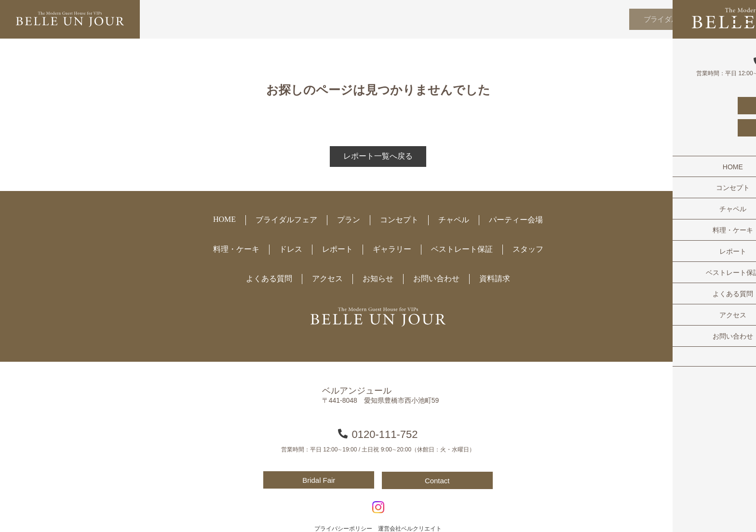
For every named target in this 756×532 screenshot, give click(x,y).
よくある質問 (269, 279)
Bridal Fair (318, 480)
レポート (337, 249)
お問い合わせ (436, 279)
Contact (438, 480)
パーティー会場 (516, 220)
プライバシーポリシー (343, 528)
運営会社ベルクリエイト (410, 528)
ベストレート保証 (462, 249)
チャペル (454, 220)
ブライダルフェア (662, 19)
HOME (224, 219)
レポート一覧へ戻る (378, 156)
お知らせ (378, 279)
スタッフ (528, 249)
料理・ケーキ (236, 249)
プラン (349, 220)
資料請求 (495, 279)
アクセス (327, 279)
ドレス (291, 249)
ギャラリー (392, 249)
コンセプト (399, 220)
